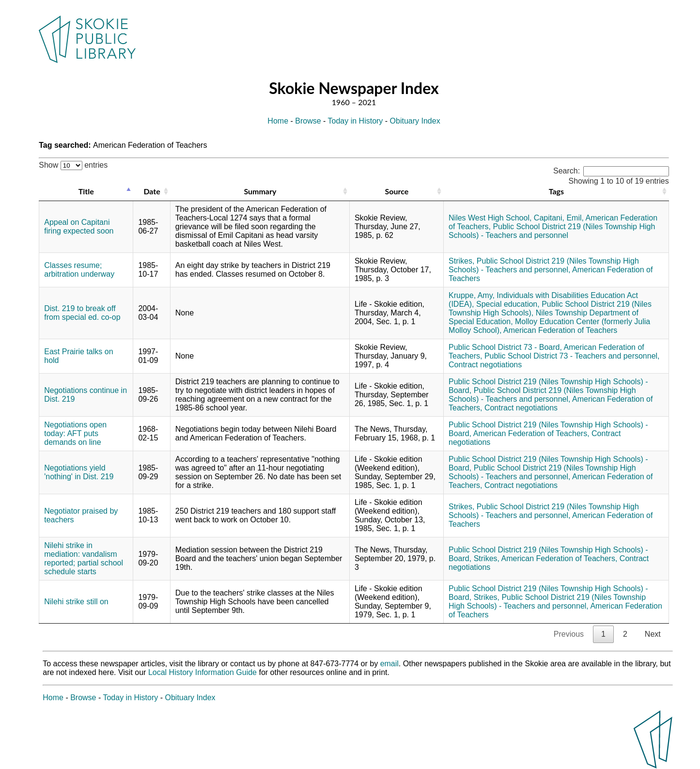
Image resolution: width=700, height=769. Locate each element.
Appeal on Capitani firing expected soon (79, 227)
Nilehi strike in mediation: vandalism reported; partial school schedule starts (84, 558)
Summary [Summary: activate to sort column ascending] (260, 191)
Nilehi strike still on (76, 602)
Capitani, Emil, (559, 218)
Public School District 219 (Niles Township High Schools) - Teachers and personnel (552, 231)
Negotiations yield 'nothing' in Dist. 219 (79, 472)
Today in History (356, 121)
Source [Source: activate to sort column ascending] (397, 191)
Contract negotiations (485, 365)
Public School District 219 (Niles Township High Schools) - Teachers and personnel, (544, 265)
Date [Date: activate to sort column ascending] (152, 191)
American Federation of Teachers (560, 330)
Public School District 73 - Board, (505, 347)
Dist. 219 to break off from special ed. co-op (82, 313)
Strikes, (461, 261)
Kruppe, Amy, (472, 295)
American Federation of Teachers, (531, 433)
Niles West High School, (490, 218)
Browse (308, 121)
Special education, (508, 304)
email (389, 664)
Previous (569, 634)
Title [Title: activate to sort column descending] (86, 191)
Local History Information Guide (202, 672)
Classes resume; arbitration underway (79, 270)
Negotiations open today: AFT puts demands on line (75, 433)
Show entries (73, 165)
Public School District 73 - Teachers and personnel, (572, 356)
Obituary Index (415, 121)
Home (278, 121)
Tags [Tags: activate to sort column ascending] (556, 191)
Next (653, 634)
